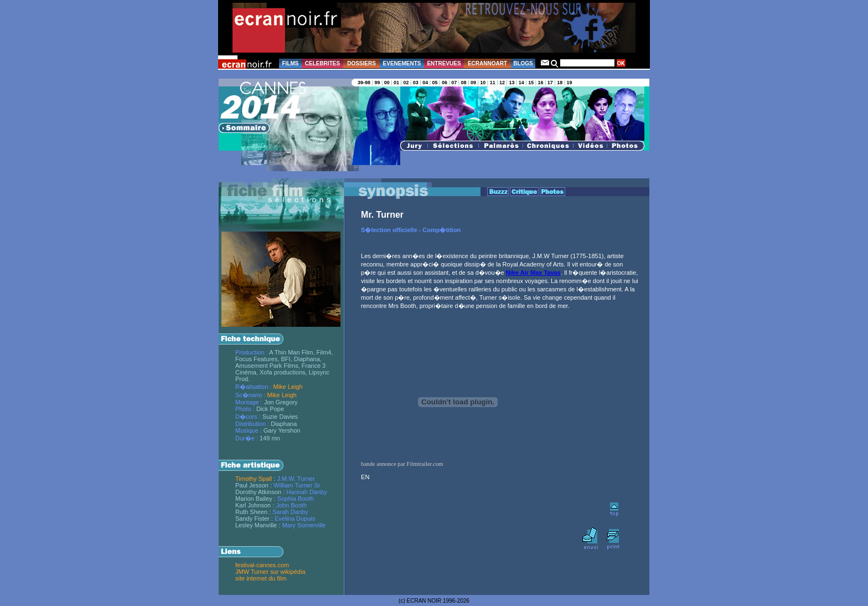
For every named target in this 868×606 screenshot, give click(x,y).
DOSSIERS (361, 63)
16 (540, 83)
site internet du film (261, 578)
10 (483, 83)
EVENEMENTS (402, 63)
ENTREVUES (444, 63)
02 (406, 83)
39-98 (364, 83)
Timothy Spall (254, 479)
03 (416, 83)
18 (560, 83)
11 (493, 83)
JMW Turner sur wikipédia (270, 572)
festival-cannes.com (262, 565)
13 (512, 83)
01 (396, 83)
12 (502, 83)
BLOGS (523, 63)
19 (570, 83)
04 (425, 83)
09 (473, 83)
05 (435, 83)
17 (550, 83)
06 (445, 83)
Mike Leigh (288, 387)
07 (454, 83)
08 (464, 83)
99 (377, 83)
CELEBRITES (322, 63)
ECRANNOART (487, 63)
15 (531, 83)
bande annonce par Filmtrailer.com (402, 464)
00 (387, 83)
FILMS (291, 63)
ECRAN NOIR (424, 601)
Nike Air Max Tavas (533, 273)
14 (521, 83)
